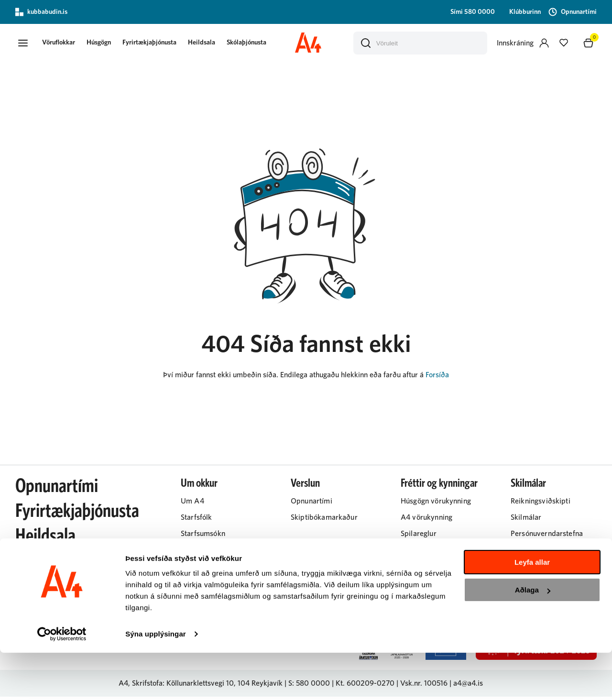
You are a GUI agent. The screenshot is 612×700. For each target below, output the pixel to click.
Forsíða (437, 378)
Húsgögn (108, 44)
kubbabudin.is (41, 12)
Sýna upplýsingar (156, 681)
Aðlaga (533, 637)
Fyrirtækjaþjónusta (159, 44)
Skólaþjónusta (256, 44)
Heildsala (211, 44)
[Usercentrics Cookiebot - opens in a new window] (62, 681)
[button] (25, 44)
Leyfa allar (532, 609)
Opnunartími (57, 490)
